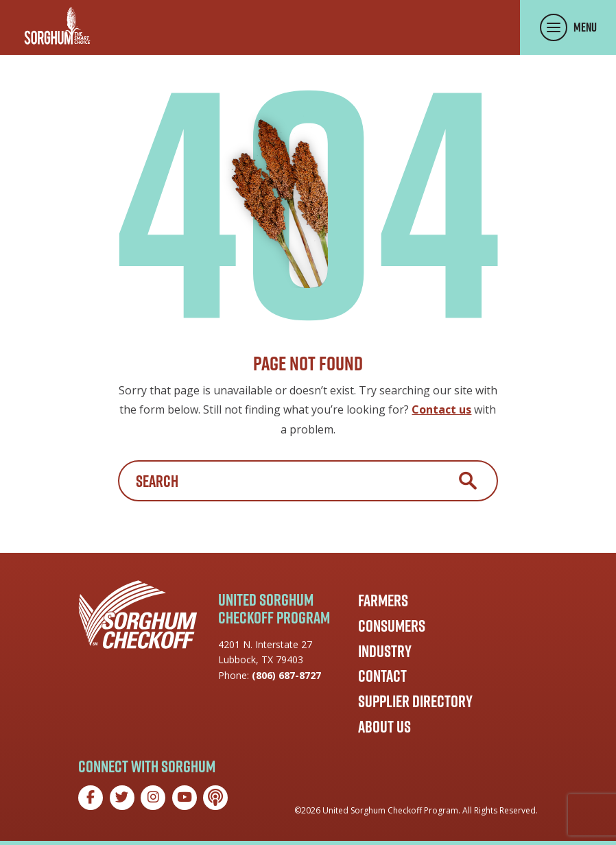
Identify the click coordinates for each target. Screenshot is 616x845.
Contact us (441, 409)
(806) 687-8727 (286, 675)
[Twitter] (122, 798)
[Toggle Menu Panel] (568, 27)
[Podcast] (215, 798)
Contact (382, 676)
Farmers (383, 600)
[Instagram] (153, 798)
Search (468, 481)
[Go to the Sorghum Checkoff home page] (57, 26)
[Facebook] (91, 798)
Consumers (392, 626)
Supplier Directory (415, 701)
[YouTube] (185, 798)
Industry (385, 651)
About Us (384, 726)
